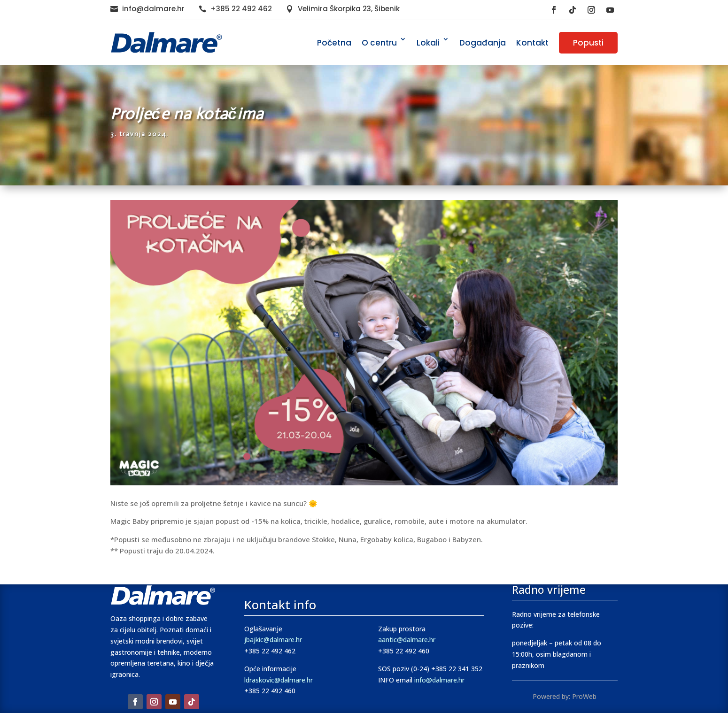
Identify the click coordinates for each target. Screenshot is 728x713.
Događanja (483, 43)
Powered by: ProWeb (565, 696)
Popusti (588, 43)
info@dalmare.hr (153, 9)
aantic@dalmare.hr (407, 640)
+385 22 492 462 (241, 9)
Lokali (428, 43)
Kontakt (532, 43)
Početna (334, 43)
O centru (379, 43)
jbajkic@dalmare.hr (273, 640)
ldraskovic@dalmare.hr (279, 680)
